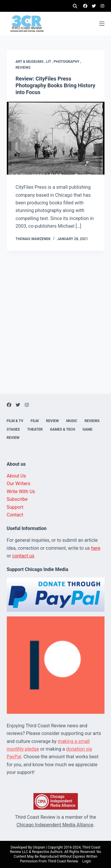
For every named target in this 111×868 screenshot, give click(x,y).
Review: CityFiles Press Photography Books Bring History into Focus (55, 86)
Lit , (50, 62)
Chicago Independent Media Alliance (55, 825)
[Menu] (102, 24)
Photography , (67, 62)
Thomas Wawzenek (33, 239)
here (96, 548)
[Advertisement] (55, 338)
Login (87, 861)
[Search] (75, 6)
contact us (23, 556)
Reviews (23, 68)
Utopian (39, 847)
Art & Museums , (31, 62)
